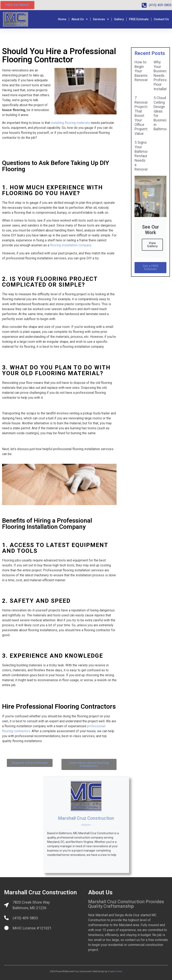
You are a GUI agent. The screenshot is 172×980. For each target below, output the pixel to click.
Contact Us (161, 19)
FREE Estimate (139, 19)
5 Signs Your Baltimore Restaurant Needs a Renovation (144, 156)
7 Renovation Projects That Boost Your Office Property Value (144, 116)
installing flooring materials (70, 123)
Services (101, 19)
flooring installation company (71, 245)
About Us (80, 19)
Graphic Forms (115, 971)
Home (62, 19)
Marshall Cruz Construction (86, 818)
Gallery (119, 19)
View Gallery (152, 245)
